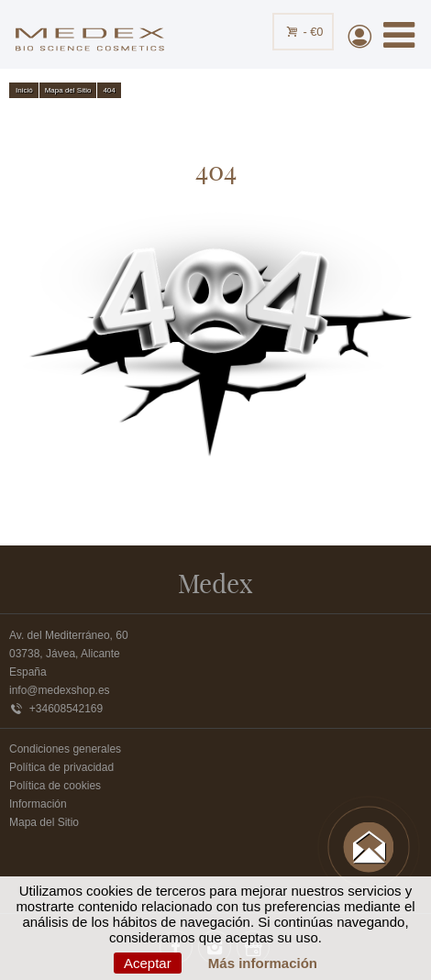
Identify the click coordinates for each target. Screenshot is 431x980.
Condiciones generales (65, 749)
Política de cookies (55, 786)
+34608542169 (56, 709)
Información (38, 804)
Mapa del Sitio (44, 822)
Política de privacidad (61, 767)
